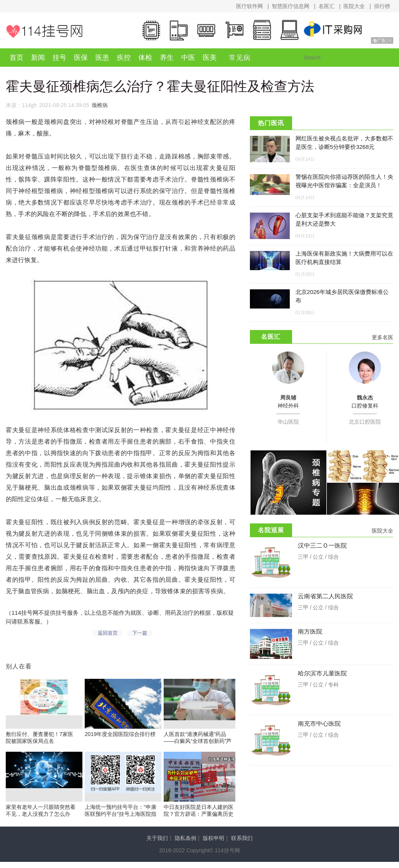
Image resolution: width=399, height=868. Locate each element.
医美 (210, 58)
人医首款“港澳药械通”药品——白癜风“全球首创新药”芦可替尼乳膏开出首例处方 (198, 747)
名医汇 (327, 6)
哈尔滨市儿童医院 (322, 673)
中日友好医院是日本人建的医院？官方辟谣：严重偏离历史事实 (199, 820)
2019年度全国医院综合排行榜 (120, 740)
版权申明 (213, 844)
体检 (145, 58)
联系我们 (242, 844)
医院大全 (354, 6)
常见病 (240, 58)
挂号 (59, 58)
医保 (81, 58)
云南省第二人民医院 (325, 596)
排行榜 (382, 6)
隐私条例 (186, 844)
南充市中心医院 (319, 724)
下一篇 (141, 636)
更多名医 (383, 337)
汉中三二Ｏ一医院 (322, 545)
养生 (167, 58)
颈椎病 (100, 105)
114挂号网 (44, 31)
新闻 (38, 58)
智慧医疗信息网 (291, 6)
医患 (102, 58)
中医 (188, 58)
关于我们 (157, 844)
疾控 (124, 58)
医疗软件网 (250, 6)
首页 (16, 58)
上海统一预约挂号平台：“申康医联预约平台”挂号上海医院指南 (121, 820)
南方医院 (310, 631)
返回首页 (103, 636)
